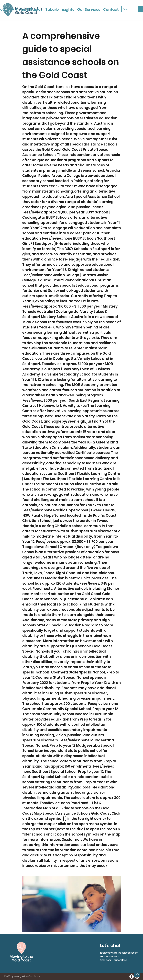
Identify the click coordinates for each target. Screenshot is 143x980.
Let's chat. (111, 946)
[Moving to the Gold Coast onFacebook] (132, 977)
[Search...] (127, 9)
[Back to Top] (137, 974)
